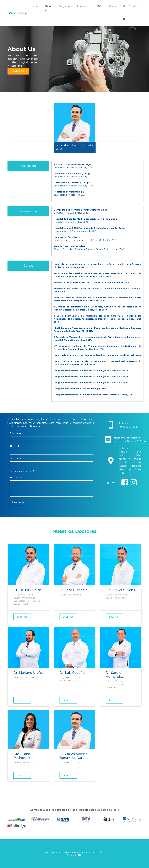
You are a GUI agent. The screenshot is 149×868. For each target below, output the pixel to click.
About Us (48, 8)
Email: (15, 446)
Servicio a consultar (22, 471)
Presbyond (83, 6)
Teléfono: (16, 459)
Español (133, 6)
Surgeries (64, 6)
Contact (114, 6)
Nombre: (16, 433)
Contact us (18, 71)
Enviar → (18, 502)
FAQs (99, 6)
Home (34, 6)
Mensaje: (16, 478)
